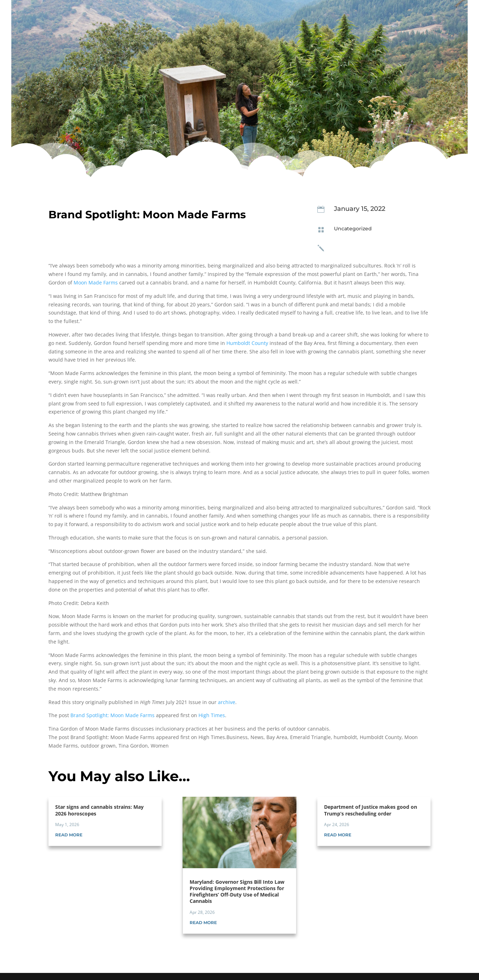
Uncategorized (353, 229)
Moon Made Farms (96, 283)
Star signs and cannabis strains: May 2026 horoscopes (99, 810)
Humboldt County (247, 343)
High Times (212, 715)
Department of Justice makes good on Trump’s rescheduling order (371, 810)
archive (227, 702)
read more (69, 835)
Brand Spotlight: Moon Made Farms (112, 715)
